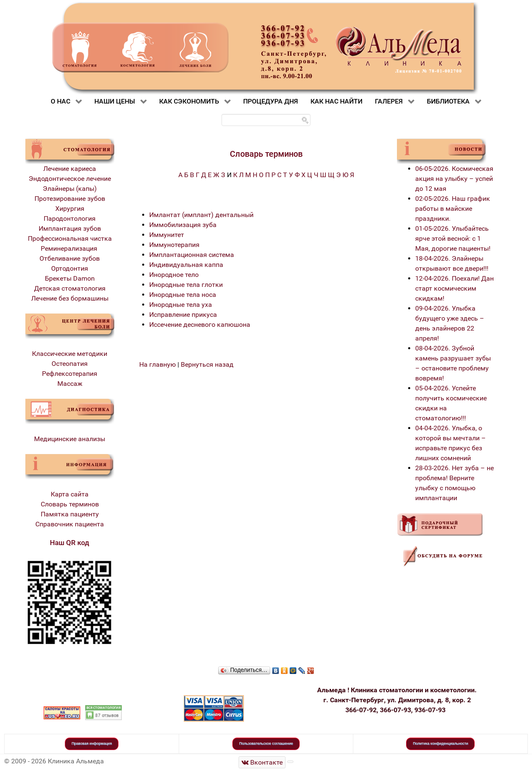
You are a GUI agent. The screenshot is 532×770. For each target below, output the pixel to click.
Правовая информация (92, 743)
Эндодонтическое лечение (70, 179)
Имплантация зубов (70, 228)
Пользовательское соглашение (266, 743)
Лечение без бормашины (70, 298)
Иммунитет (167, 235)
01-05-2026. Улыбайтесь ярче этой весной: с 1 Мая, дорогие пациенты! (453, 238)
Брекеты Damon (70, 278)
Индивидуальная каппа (186, 265)
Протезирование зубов (70, 199)
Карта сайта (70, 494)
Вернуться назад (207, 364)
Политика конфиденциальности (440, 743)
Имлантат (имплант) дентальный (201, 215)
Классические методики (70, 354)
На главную (158, 364)
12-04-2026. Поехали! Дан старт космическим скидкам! (454, 288)
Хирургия (70, 209)
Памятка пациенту (70, 514)
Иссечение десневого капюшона (200, 325)
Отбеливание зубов (70, 258)
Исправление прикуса (183, 315)
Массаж (70, 384)
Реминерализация (70, 248)
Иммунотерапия (174, 245)
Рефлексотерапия (70, 374)
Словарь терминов (70, 504)
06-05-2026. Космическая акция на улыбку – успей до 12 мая (454, 179)
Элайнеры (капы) (70, 189)
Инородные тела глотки (186, 285)
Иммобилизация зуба (183, 225)
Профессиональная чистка (70, 238)
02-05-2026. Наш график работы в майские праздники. (453, 209)
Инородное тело (174, 275)
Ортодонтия (70, 268)
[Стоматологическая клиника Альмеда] (262, 762)
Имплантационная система (192, 255)
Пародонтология (70, 218)
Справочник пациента (70, 524)
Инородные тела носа (183, 295)
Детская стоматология (70, 288)
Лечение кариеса (70, 169)
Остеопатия (70, 364)
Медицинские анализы (70, 439)
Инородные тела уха (181, 305)
